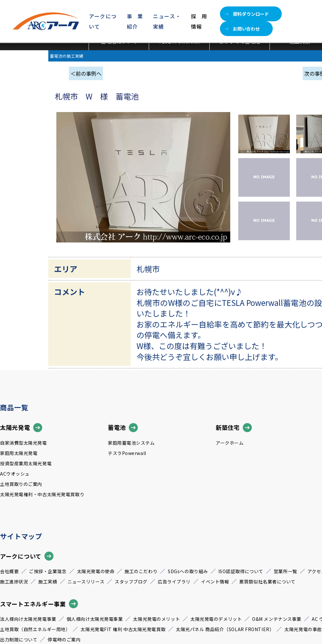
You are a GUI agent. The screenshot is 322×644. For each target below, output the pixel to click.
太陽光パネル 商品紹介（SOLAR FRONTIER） (225, 629)
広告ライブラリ (174, 582)
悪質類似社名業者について (267, 582)
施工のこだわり (141, 571)
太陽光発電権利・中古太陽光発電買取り (42, 494)
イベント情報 (215, 582)
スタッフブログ (131, 582)
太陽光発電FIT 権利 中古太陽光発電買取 (123, 629)
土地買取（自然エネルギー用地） (35, 629)
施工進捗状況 (14, 582)
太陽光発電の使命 (96, 571)
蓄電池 (123, 428)
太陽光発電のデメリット (216, 619)
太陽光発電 (21, 428)
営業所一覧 (285, 571)
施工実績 (48, 582)
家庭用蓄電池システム (131, 443)
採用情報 (199, 21)
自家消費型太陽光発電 (24, 443)
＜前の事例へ (86, 73)
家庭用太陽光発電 (19, 453)
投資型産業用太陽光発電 (26, 463)
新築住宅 (234, 428)
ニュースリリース (86, 582)
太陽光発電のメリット (156, 619)
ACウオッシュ (15, 474)
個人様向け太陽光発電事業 (95, 619)
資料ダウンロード (247, 14)
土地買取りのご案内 (21, 484)
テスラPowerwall (127, 453)
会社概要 (9, 571)
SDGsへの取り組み (188, 571)
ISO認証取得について (241, 571)
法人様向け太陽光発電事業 (28, 619)
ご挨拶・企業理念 (48, 571)
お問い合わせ (242, 29)
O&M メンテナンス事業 (277, 619)
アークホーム (230, 443)
